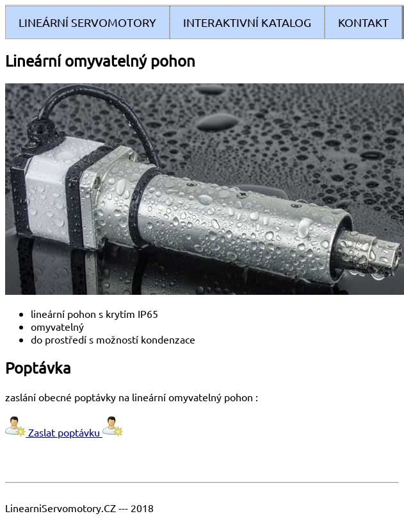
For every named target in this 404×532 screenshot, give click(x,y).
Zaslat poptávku (64, 432)
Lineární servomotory (87, 22)
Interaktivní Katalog (247, 22)
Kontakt (363, 22)
